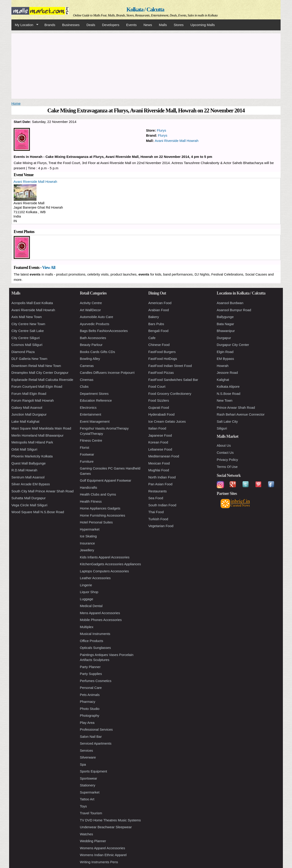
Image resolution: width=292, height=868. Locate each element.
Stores (179, 25)
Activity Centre (91, 303)
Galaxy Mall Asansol (27, 407)
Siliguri (222, 428)
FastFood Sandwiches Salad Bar (173, 380)
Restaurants (158, 491)
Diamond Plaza (23, 352)
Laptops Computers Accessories (104, 571)
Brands (50, 25)
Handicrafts (89, 487)
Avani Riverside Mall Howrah (176, 141)
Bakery (154, 317)
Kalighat (223, 380)
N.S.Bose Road (228, 394)
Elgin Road (225, 352)
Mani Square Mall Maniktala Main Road (41, 428)
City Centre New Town (28, 324)
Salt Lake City (227, 421)
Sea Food (156, 498)
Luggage (86, 599)
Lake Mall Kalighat (25, 421)
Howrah (223, 366)
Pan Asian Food (160, 484)
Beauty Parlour (91, 345)
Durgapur (224, 338)
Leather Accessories (95, 578)
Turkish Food (158, 519)
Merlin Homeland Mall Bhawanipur (37, 435)
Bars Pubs (156, 324)
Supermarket (90, 792)
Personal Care (91, 688)
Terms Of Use (227, 467)
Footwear (87, 454)
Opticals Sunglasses (95, 648)
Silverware (88, 757)
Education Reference (96, 400)
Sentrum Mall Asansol (28, 477)
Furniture (87, 461)
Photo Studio (90, 709)
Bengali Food (158, 331)
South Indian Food (162, 505)
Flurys (162, 130)
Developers (111, 25)
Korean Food (158, 442)
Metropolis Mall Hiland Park (32, 442)
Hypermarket (90, 529)
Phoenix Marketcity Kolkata (32, 456)
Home (16, 103)
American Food (160, 303)
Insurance (87, 543)
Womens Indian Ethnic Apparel (103, 855)
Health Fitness (91, 501)
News (148, 25)
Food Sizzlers (159, 400)
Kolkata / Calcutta (145, 9)
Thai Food (156, 512)
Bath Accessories (93, 338)
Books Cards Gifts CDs (97, 352)
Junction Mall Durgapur (29, 414)
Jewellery (87, 550)
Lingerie (86, 585)
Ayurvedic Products (95, 324)
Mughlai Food (159, 470)
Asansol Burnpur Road (234, 310)
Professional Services (96, 729)
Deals (91, 25)
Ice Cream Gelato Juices (167, 421)
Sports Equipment (93, 771)
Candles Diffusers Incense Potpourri (107, 373)
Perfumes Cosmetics (96, 681)
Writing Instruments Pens (99, 862)
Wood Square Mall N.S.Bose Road (38, 512)
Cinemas (87, 380)
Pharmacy (88, 702)
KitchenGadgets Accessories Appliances (110, 564)
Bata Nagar (225, 324)
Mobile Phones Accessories (101, 620)
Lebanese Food (160, 449)
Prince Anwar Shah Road (236, 407)
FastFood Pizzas (161, 373)
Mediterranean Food (164, 456)
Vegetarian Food (161, 526)
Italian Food (157, 428)
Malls (163, 25)
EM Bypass (225, 359)
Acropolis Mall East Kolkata (32, 303)
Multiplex (87, 627)
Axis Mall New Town (27, 317)
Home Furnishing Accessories (102, 515)
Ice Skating (88, 536)
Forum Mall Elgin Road (29, 394)
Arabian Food (159, 310)
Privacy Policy (227, 460)
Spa (83, 764)
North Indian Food (162, 477)
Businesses (71, 25)
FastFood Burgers (162, 352)
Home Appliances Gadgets (100, 508)
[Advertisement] (146, 65)
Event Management (95, 421)
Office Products (91, 641)
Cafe (152, 338)
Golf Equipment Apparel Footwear (106, 480)
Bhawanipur (226, 331)
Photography (90, 715)
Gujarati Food (159, 407)
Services (86, 750)
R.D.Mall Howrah (24, 470)
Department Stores (94, 394)
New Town (225, 400)
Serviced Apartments (96, 743)
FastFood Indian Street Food (170, 366)
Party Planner (90, 667)
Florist (85, 447)
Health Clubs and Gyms (98, 494)
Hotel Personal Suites (96, 522)
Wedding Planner (93, 841)
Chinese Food (159, 345)
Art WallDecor (90, 310)
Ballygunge (225, 317)
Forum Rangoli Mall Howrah (33, 400)
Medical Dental (91, 606)
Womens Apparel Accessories (102, 848)
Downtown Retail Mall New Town (36, 366)
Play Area (87, 723)
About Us (224, 445)
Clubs (84, 386)
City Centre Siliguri (26, 338)
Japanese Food (160, 435)
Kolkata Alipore (228, 386)
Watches (86, 834)
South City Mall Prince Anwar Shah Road (43, 491)
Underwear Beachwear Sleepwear (106, 827)
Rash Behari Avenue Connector (241, 414)
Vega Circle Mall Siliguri (29, 505)
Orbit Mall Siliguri (24, 449)
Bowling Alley (90, 359)
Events (131, 25)
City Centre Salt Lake (28, 331)
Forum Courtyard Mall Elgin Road (37, 386)
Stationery (88, 785)
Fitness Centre (91, 440)
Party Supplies (91, 674)
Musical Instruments (95, 634)
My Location (25, 25)
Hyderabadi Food (161, 414)
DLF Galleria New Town (29, 359)
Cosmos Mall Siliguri (27, 345)
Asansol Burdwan (230, 303)
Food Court (157, 386)
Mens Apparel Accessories (100, 613)
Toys (83, 806)
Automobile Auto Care (96, 317)
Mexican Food (159, 463)
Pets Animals (90, 695)
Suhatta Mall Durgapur (29, 498)
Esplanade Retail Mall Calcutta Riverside (42, 380)
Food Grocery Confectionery (170, 394)
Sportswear (89, 778)
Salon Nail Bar (91, 737)
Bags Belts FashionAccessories (104, 331)
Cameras (87, 366)
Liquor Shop (89, 592)
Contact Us (225, 453)
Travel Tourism (91, 813)
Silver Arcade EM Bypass (31, 484)
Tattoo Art (87, 799)
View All (49, 268)
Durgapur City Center (233, 345)
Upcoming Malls (203, 25)
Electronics (88, 407)
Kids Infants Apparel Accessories (105, 557)
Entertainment (90, 414)
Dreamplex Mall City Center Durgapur (40, 373)
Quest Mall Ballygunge (29, 463)
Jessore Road (227, 373)
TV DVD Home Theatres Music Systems (110, 820)
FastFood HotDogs (163, 359)
